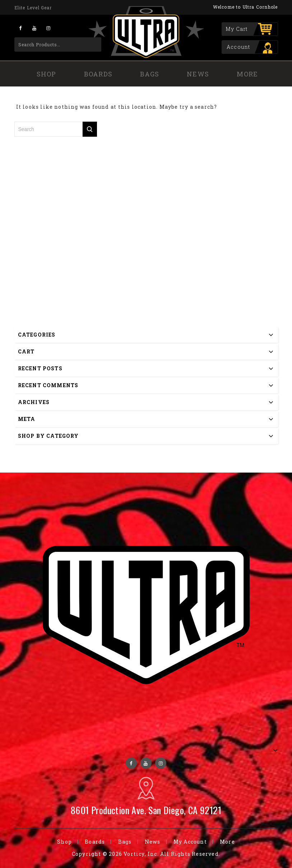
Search (91, 44)
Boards (98, 74)
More (247, 74)
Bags (150, 74)
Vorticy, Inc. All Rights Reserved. (172, 854)
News (198, 74)
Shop (47, 74)
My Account (190, 842)
